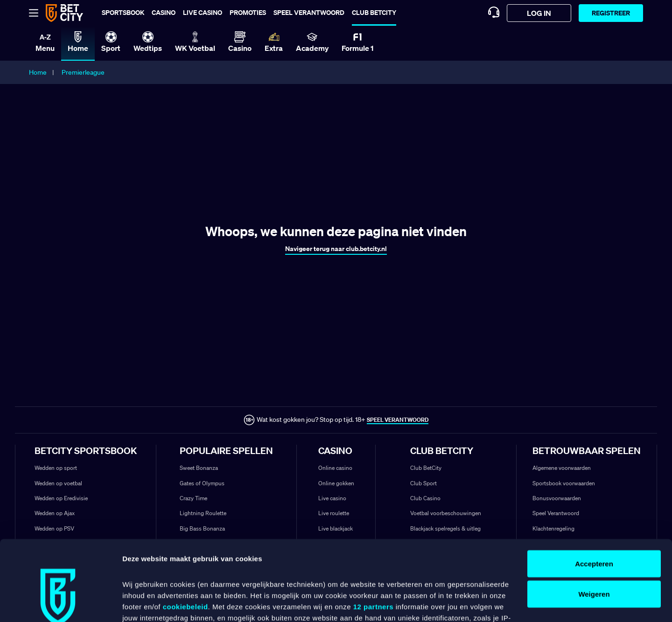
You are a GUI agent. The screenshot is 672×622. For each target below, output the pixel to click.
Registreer (611, 13)
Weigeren (594, 522)
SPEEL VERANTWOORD (398, 420)
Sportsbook (123, 12)
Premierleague (83, 72)
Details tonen (144, 604)
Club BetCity (374, 12)
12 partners (373, 534)
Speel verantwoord (309, 12)
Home (38, 72)
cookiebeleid (185, 534)
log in (539, 13)
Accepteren (594, 491)
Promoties (248, 12)
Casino (164, 12)
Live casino (203, 12)
